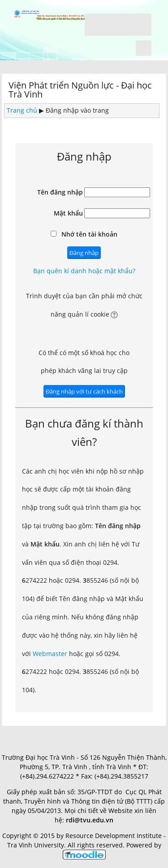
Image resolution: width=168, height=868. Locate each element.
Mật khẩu (68, 213)
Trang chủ (22, 110)
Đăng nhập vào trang (77, 110)
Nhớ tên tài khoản (89, 234)
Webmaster (50, 654)
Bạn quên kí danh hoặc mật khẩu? (84, 271)
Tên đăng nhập (60, 192)
